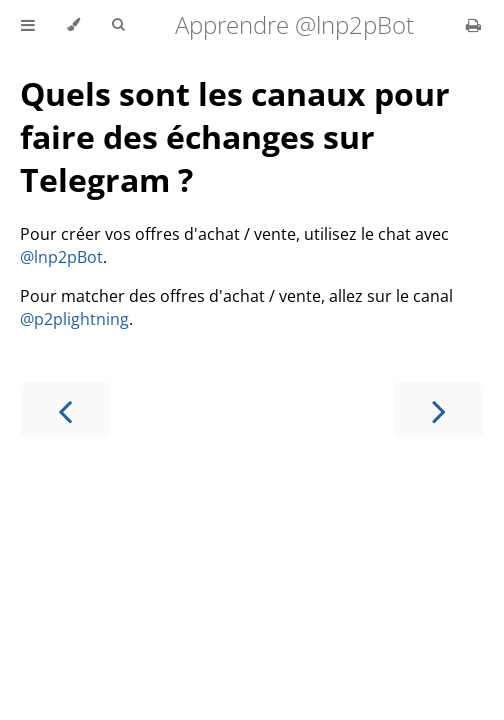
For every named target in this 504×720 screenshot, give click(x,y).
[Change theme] (73, 25)
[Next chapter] (439, 409)
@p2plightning (74, 319)
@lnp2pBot (61, 257)
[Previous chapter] (65, 409)
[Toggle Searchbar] (118, 25)
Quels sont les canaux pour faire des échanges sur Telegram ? (235, 136)
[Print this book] (473, 25)
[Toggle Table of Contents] (28, 25)
